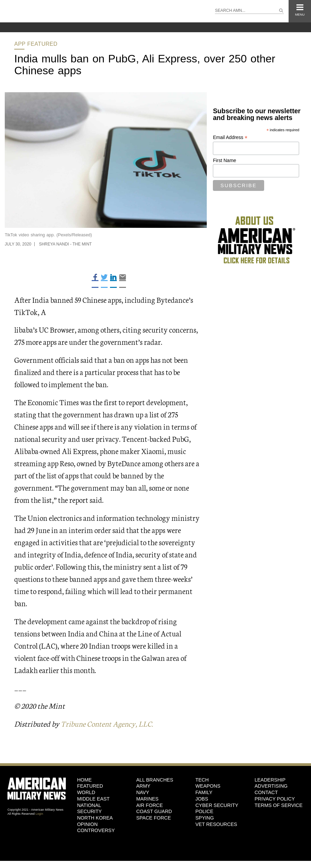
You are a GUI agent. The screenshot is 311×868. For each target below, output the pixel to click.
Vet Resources (216, 824)
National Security (89, 808)
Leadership (270, 780)
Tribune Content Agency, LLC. (108, 723)
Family (204, 792)
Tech (202, 780)
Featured (90, 786)
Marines (147, 798)
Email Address (230, 137)
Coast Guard (154, 811)
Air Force (149, 805)
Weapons (208, 786)
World (86, 792)
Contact (266, 792)
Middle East (93, 798)
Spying (204, 817)
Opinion (87, 824)
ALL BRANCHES (155, 780)
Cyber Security (217, 805)
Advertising (271, 786)
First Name (224, 160)
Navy (143, 792)
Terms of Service (279, 805)
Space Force (153, 817)
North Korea (95, 817)
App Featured (36, 44)
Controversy (96, 830)
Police (204, 811)
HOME (84, 780)
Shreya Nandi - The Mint (66, 244)
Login (39, 813)
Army (143, 786)
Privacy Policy (275, 798)
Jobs (202, 798)
